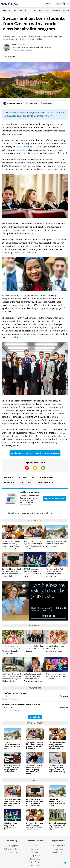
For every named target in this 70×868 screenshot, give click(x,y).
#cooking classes (26, 477)
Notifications (46, 103)
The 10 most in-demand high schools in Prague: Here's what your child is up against (34, 545)
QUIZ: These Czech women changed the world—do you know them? (32, 573)
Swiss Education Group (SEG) (31, 147)
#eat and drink (46, 477)
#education (9, 483)
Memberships (35, 846)
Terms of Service (58, 846)
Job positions (12, 852)
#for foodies (26, 483)
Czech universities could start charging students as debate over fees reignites (57, 826)
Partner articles (35, 625)
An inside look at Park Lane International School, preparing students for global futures (56, 573)
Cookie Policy (58, 852)
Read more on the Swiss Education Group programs (35, 453)
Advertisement (63, 580)
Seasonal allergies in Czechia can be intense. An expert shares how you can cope (11, 650)
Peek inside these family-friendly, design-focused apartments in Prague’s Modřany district (12, 677)
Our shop (35, 866)
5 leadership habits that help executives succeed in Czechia (34, 649)
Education (10, 56)
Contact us (35, 852)
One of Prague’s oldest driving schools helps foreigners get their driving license (12, 769)
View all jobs (35, 717)
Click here (58, 513)
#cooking (8, 477)
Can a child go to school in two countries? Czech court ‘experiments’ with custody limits (12, 573)
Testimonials (35, 859)
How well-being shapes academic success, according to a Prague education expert (11, 545)
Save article (31, 103)
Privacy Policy (58, 849)
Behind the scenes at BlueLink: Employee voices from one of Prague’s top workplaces (34, 677)
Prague (23, 10)
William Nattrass (26, 45)
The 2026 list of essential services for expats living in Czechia (56, 676)
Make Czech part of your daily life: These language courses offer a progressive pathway (57, 769)
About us (35, 849)
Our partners (35, 856)
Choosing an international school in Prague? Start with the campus (56, 544)
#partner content (46, 483)
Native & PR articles (12, 849)
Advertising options (12, 846)
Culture (32, 10)
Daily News (13, 10)
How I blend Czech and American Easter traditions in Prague (55, 649)
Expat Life (56, 10)
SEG (31, 318)
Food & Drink (44, 10)
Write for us (35, 862)
